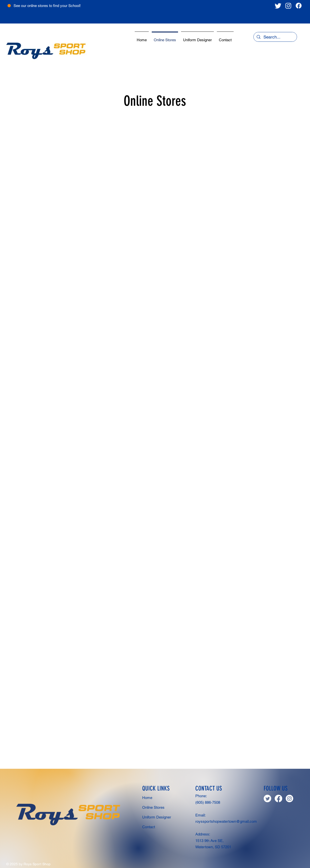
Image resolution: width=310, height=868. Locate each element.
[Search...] (275, 37)
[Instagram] (288, 6)
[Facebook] (299, 6)
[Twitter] (278, 6)
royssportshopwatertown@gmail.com (226, 821)
